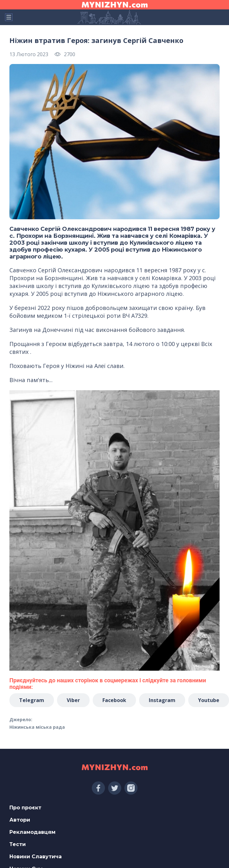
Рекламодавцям (32, 832)
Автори (20, 820)
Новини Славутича (36, 857)
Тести (18, 844)
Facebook (114, 700)
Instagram (162, 700)
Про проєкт (25, 808)
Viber (73, 700)
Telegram (32, 700)
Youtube (209, 700)
